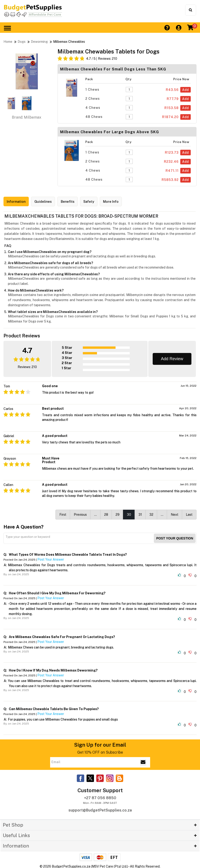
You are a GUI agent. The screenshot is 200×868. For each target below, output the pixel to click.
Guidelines (47, 202)
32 (151, 514)
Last (189, 514)
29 (118, 514)
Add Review (172, 358)
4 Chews (93, 108)
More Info (120, 202)
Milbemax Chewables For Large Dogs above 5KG (110, 132)
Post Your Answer (51, 559)
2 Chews (93, 99)
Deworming (39, 42)
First (63, 514)
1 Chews (92, 90)
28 (106, 514)
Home (8, 42)
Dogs (22, 42)
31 (140, 514)
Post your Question (175, 537)
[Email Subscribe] (143, 762)
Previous (80, 514)
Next (175, 514)
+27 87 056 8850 (100, 797)
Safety (96, 202)
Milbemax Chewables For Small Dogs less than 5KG (113, 69)
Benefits (73, 202)
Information (18, 202)
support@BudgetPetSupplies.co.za (100, 810)
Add (185, 90)
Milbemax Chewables (69, 42)
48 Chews (94, 117)
